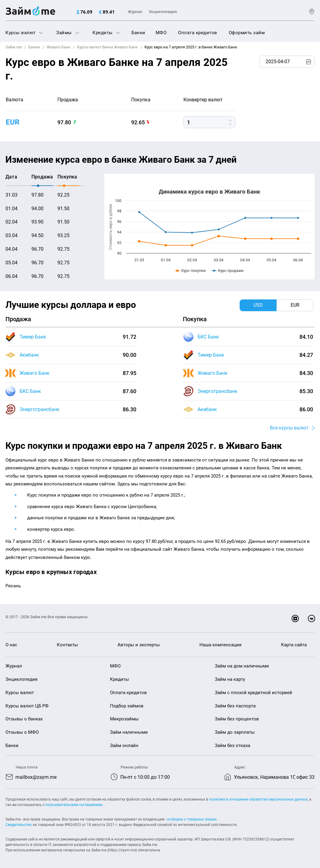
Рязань (13, 586)
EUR (13, 122)
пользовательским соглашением (74, 805)
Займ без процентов (237, 719)
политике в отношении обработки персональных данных (258, 799)
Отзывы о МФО (22, 732)
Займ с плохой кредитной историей (254, 693)
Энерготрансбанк (40, 409)
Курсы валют (24, 33)
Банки (138, 33)
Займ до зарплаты (235, 732)
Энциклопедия (163, 12)
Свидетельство (19, 825)
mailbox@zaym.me (36, 777)
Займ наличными (129, 732)
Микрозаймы (124, 719)
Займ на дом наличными (242, 666)
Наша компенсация (220, 645)
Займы (68, 33)
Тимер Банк (33, 337)
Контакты (67, 645)
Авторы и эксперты (139, 645)
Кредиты (106, 33)
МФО (161, 33)
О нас (11, 645)
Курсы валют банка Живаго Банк (107, 47)
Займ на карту (230, 679)
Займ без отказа (233, 746)
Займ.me (14, 47)
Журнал (135, 12)
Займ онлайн (124, 746)
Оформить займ (247, 33)
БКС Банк (30, 391)
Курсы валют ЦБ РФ (27, 706)
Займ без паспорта (235, 706)
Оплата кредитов (198, 33)
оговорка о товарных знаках (192, 819)
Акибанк (29, 355)
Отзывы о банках (24, 719)
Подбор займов (127, 706)
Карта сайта (294, 645)
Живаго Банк (58, 47)
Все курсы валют (289, 428)
